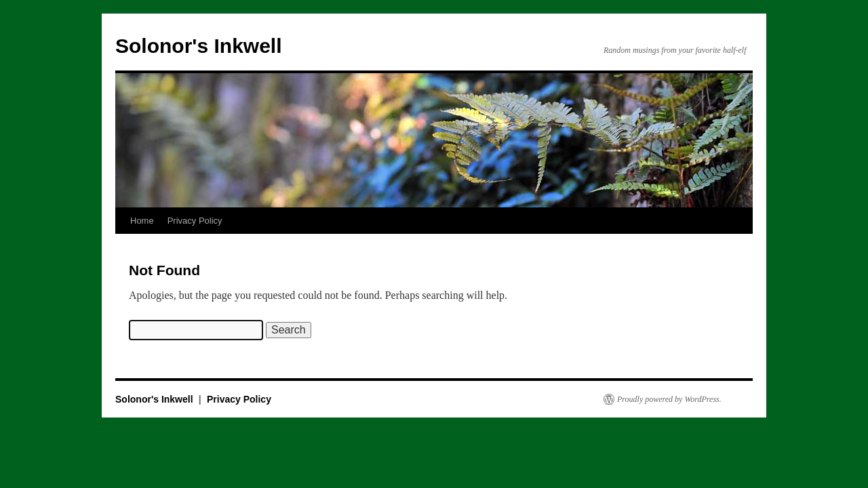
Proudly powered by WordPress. (669, 399)
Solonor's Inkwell (199, 46)
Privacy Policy (195, 221)
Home (142, 221)
